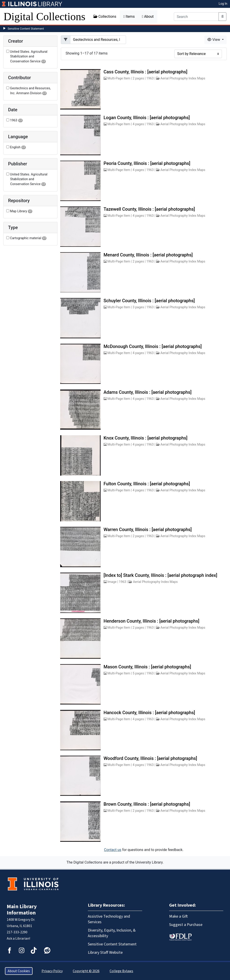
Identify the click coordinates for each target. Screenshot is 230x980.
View (214, 40)
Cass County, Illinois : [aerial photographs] (145, 72)
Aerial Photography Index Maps (183, 78)
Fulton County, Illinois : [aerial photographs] (147, 484)
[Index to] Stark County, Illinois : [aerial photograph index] (160, 575)
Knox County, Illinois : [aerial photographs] (145, 438)
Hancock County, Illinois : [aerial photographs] (149, 713)
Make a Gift (178, 916)
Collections (105, 16)
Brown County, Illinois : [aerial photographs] (147, 804)
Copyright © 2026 (86, 971)
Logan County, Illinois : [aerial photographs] (147, 118)
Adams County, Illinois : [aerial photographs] (148, 392)
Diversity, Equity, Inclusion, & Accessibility (112, 933)
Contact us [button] (113, 850)
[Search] (196, 17)
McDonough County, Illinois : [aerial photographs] (153, 346)
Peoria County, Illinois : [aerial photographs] (147, 163)
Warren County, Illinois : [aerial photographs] (148, 529)
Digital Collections (44, 16)
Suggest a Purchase (186, 925)
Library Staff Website (105, 953)
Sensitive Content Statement (26, 29)
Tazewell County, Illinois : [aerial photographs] (149, 209)
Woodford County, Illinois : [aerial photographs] (150, 758)
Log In (223, 4)
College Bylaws (121, 971)
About (148, 16)
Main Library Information (22, 910)
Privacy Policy (52, 971)
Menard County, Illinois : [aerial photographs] (148, 255)
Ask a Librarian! (18, 938)
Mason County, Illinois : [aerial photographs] (147, 667)
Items (129, 16)
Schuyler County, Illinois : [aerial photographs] (149, 301)
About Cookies (19, 971)
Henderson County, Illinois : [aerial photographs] (151, 621)
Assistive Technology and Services (109, 919)
